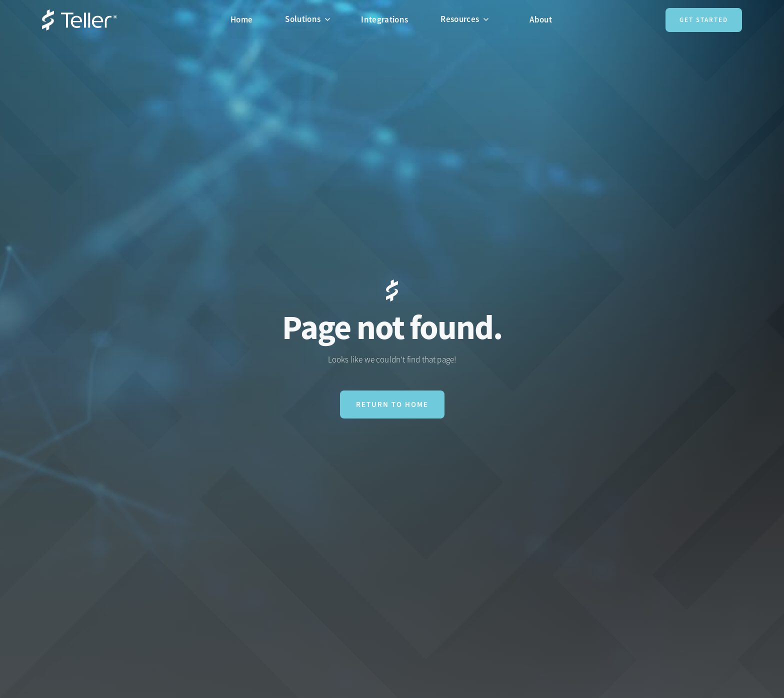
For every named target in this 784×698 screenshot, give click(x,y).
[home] (79, 20)
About (541, 19)
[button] (312, 19)
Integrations (384, 19)
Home (241, 19)
